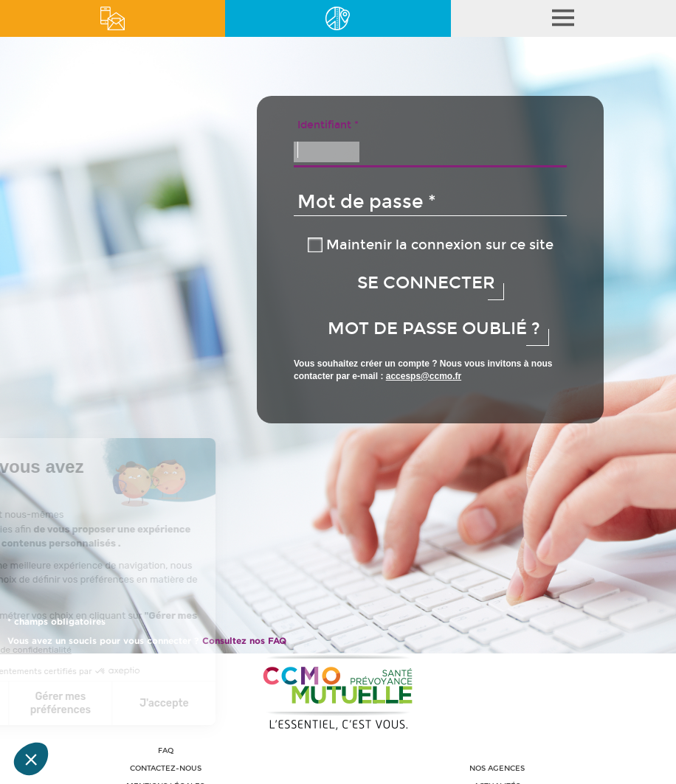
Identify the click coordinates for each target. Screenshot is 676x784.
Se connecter (424, 283)
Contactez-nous (166, 769)
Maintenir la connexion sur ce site (440, 245)
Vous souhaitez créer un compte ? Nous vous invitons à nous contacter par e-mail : (423, 370)
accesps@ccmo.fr (424, 376)
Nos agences (497, 769)
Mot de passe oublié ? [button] (434, 329)
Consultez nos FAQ (244, 641)
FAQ (166, 751)
